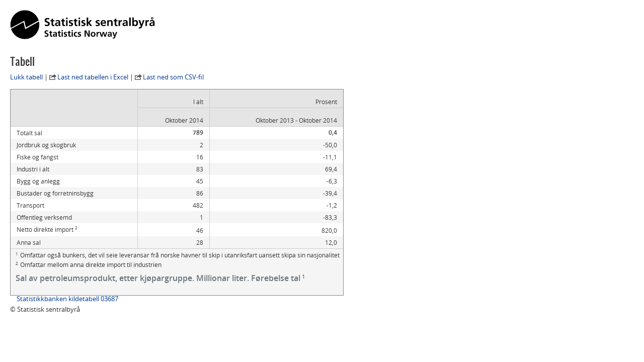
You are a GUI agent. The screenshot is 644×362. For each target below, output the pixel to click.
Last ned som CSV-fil (173, 77)
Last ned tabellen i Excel (93, 77)
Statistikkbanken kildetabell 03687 (67, 299)
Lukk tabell (26, 77)
